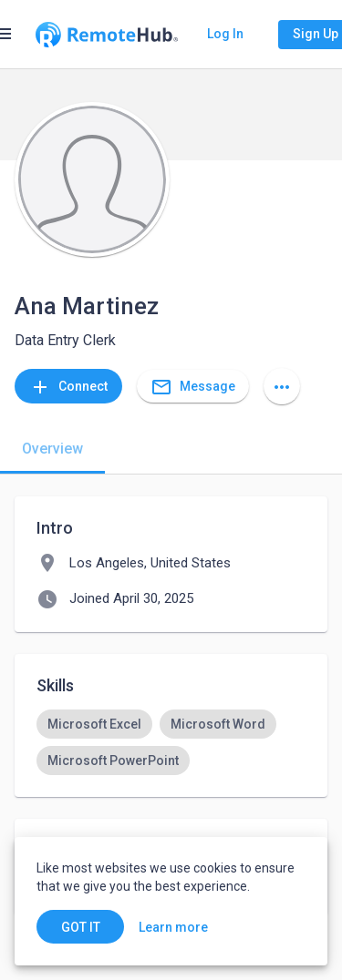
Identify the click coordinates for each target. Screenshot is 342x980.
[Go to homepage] (107, 35)
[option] (94, 724)
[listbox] (171, 742)
